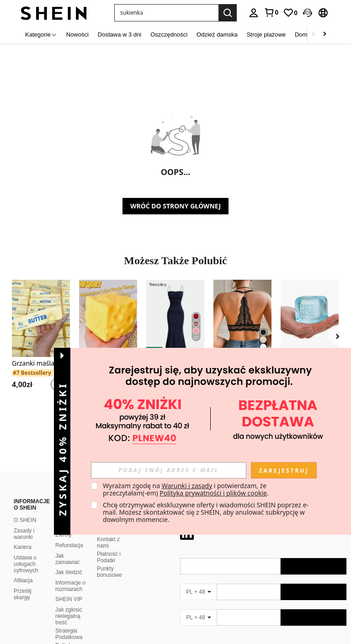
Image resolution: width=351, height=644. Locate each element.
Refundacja (69, 545)
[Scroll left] (314, 35)
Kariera (23, 547)
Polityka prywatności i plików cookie (213, 493)
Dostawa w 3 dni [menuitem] (120, 35)
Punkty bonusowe (109, 572)
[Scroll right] (324, 35)
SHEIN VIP (69, 599)
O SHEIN (25, 520)
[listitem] (41, 341)
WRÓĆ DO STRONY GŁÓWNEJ (175, 206)
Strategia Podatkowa (69, 634)
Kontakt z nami (108, 543)
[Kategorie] (41, 35)
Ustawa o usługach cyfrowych (26, 564)
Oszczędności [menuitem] (169, 35)
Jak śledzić (69, 572)
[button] (166, 13)
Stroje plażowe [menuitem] (266, 35)
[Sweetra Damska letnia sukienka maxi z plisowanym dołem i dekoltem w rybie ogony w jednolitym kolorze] (175, 318)
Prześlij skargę (23, 594)
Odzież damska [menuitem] (217, 35)
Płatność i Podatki (109, 557)
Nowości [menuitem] (77, 35)
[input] (169, 470)
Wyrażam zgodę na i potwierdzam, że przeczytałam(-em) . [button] (186, 489)
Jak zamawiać (67, 559)
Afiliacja (23, 580)
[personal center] (254, 13)
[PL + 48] (198, 592)
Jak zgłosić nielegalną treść (69, 616)
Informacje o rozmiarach (70, 586)
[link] (271, 12)
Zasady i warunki (24, 534)
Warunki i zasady (187, 486)
